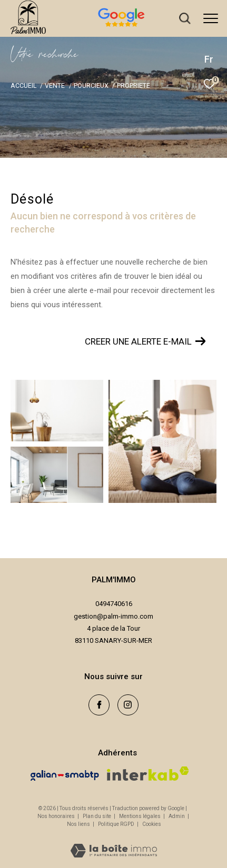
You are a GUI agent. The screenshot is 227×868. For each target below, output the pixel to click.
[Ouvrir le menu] (211, 18)
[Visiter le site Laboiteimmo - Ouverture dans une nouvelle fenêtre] (114, 844)
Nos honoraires (56, 816)
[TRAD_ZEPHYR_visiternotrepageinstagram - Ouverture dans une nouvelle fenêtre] (128, 705)
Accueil (23, 85)
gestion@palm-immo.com (113, 616)
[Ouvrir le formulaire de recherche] (185, 18)
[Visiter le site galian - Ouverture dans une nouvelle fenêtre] (65, 775)
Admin (177, 816)
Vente (55, 85)
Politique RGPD (116, 824)
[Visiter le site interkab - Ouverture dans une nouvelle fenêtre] (148, 774)
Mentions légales (140, 816)
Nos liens (79, 824)
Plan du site (97, 816)
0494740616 (114, 604)
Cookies (152, 824)
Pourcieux (91, 85)
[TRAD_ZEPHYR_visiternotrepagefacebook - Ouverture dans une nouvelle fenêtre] (99, 705)
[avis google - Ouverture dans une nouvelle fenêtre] (159, 28)
